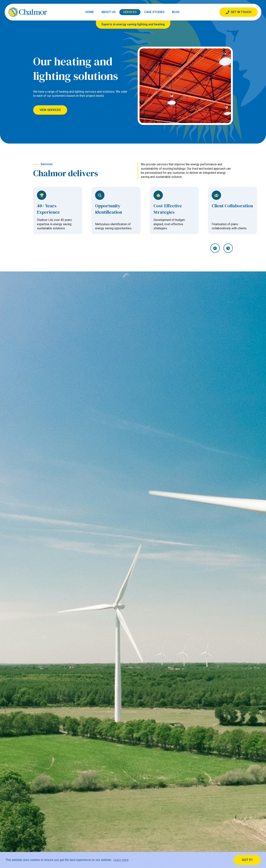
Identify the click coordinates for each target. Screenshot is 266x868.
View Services (50, 110)
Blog (176, 12)
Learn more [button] (121, 860)
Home (90, 12)
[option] (58, 210)
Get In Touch (238, 12)
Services (130, 12)
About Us (108, 12)
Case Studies (154, 12)
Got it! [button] (247, 860)
